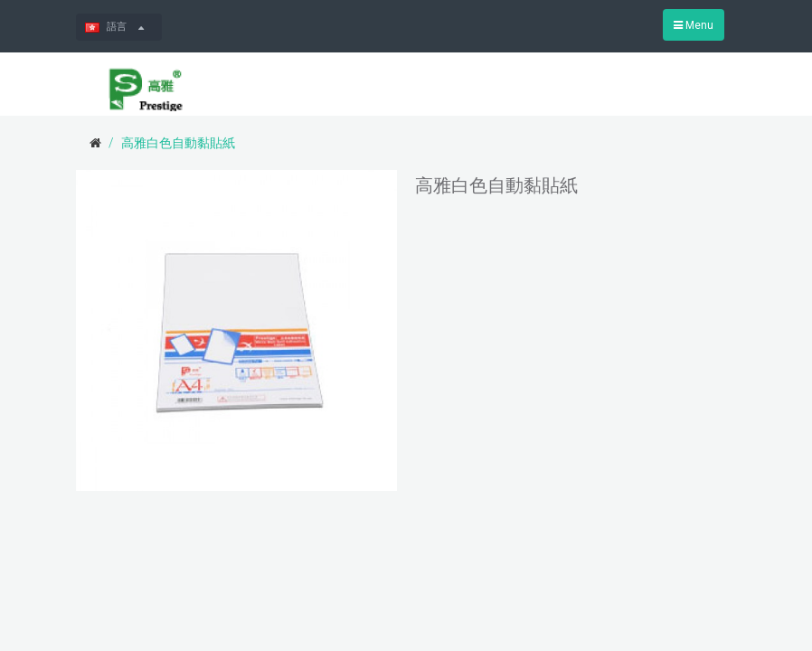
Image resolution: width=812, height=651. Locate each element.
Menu (694, 25)
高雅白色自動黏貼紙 (178, 143)
